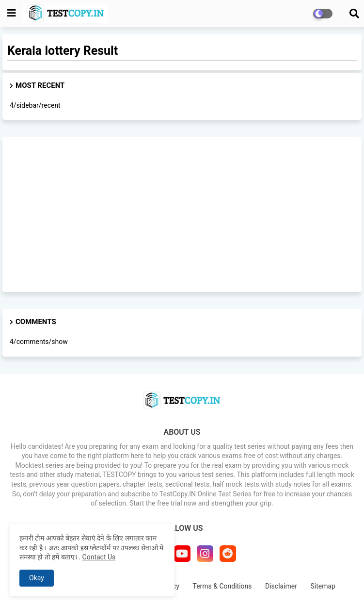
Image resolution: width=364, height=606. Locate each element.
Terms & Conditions (222, 586)
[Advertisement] (182, 214)
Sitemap (323, 586)
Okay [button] (37, 578)
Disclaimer (281, 586)
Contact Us (99, 557)
